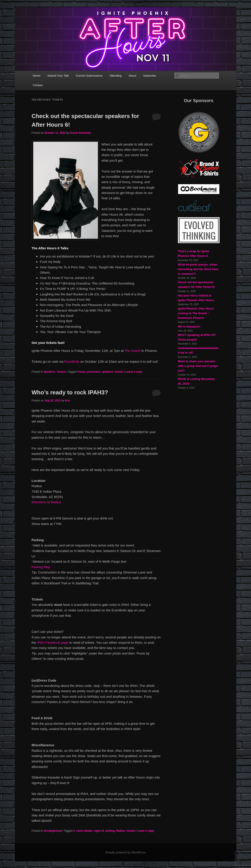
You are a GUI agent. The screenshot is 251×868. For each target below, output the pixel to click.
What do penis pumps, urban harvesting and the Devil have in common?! (198, 269)
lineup (81, 372)
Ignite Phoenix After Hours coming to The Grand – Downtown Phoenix (196, 313)
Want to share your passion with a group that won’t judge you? (198, 366)
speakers (107, 372)
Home (37, 76)
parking (110, 831)
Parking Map (41, 567)
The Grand (132, 351)
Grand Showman (80, 133)
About (132, 76)
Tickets (61, 372)
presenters (93, 372)
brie (67, 401)
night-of (99, 831)
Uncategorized (53, 831)
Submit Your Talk (58, 76)
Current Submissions (89, 76)
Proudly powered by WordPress (125, 852)
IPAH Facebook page (53, 642)
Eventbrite (72, 361)
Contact (38, 85)
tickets (119, 372)
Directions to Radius (47, 502)
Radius (121, 831)
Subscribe (150, 76)
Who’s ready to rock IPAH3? (70, 392)
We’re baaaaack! (189, 326)
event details (84, 831)
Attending (116, 76)
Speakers (49, 372)
